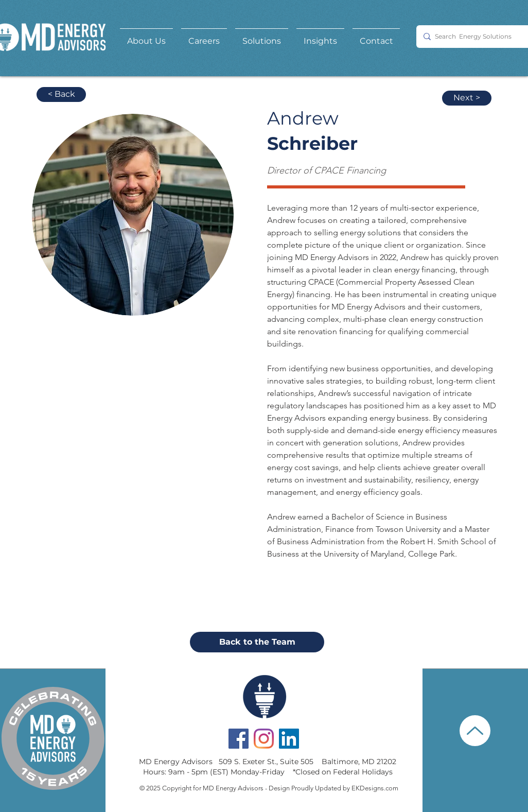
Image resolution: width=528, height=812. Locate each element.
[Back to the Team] (257, 642)
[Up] (475, 731)
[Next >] (467, 98)
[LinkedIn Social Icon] (289, 739)
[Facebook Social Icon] (239, 739)
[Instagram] (264, 739)
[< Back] (61, 94)
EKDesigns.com (375, 788)
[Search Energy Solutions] (476, 37)
